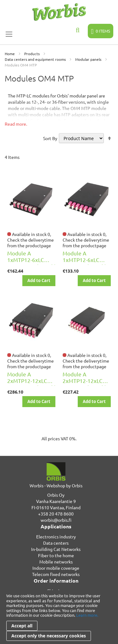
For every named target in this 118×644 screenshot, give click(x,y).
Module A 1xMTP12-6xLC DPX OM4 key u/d (84, 260)
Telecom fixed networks (56, 574)
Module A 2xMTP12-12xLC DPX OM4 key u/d (84, 381)
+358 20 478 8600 (56, 514)
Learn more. (87, 615)
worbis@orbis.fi (56, 520)
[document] (59, 617)
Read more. (16, 124)
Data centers (56, 543)
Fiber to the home (56, 555)
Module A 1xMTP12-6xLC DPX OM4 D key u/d (31, 260)
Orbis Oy (56, 495)
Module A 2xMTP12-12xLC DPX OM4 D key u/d (31, 381)
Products (32, 54)
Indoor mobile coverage (56, 568)
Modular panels (89, 59)
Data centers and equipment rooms (36, 59)
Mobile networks (56, 562)
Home (10, 54)
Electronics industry (56, 537)
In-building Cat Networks (56, 549)
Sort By (50, 138)
